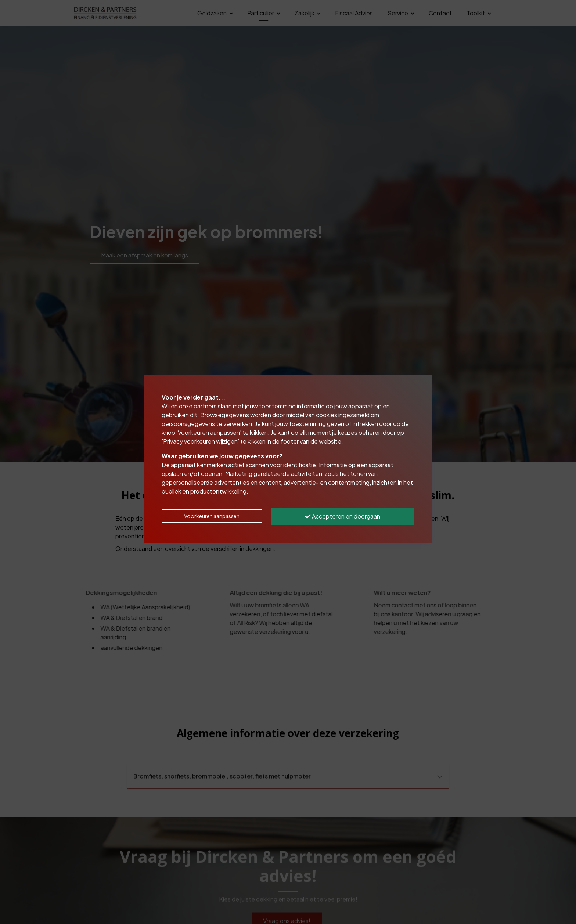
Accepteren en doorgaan (343, 516)
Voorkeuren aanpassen (212, 516)
